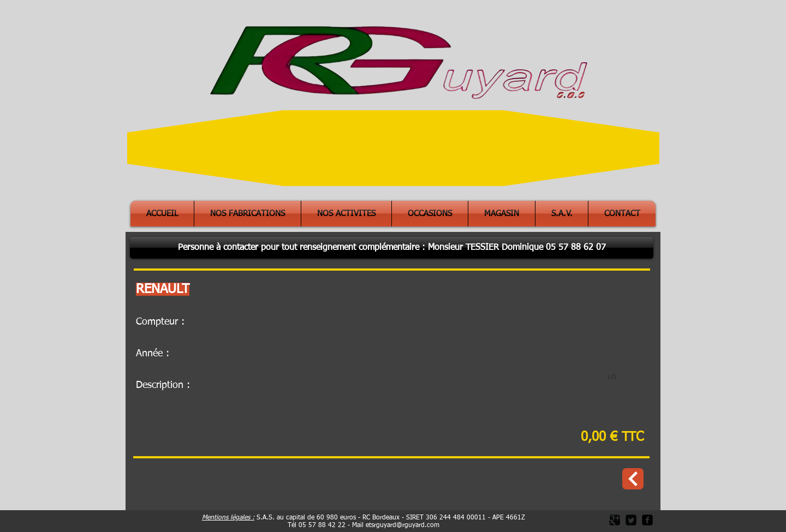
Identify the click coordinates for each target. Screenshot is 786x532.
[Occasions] (633, 479)
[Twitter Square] (631, 520)
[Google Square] (615, 520)
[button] (392, 248)
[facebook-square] (647, 520)
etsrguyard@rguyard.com (403, 525)
